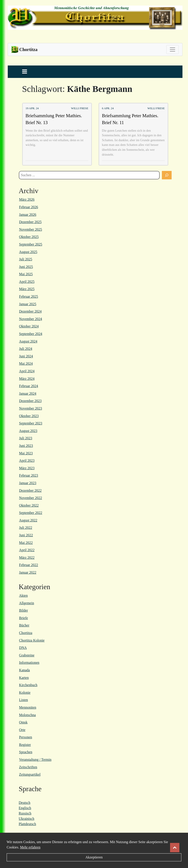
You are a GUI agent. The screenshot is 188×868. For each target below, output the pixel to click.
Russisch (25, 813)
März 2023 (27, 468)
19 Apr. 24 (32, 108)
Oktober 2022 (29, 505)
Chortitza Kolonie (32, 640)
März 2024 (27, 379)
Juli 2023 (26, 438)
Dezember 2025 (30, 222)
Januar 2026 (28, 215)
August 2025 (28, 252)
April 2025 (27, 282)
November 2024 (31, 319)
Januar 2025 (28, 304)
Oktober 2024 (29, 326)
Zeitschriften (28, 767)
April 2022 (27, 550)
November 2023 (31, 408)
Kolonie (25, 693)
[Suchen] (167, 175)
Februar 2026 (29, 207)
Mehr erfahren (30, 847)
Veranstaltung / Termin (35, 760)
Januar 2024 (28, 393)
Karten (24, 678)
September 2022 (31, 513)
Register (25, 745)
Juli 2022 (26, 528)
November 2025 (31, 229)
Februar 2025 (29, 296)
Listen (23, 700)
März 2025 (27, 289)
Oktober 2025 (29, 237)
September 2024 (31, 334)
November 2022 (31, 498)
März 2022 (27, 558)
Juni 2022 (26, 535)
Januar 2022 (28, 572)
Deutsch (25, 803)
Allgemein (27, 603)
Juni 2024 (26, 356)
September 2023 (31, 423)
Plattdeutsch (27, 824)
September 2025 (31, 244)
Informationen (29, 663)
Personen (26, 737)
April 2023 (27, 461)
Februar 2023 (29, 475)
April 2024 (27, 371)
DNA (23, 648)
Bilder (23, 610)
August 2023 (28, 431)
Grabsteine (27, 655)
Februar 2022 (29, 565)
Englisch (25, 808)
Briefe (23, 618)
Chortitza (26, 633)
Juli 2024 (26, 349)
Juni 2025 (26, 267)
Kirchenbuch (28, 685)
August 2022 (28, 520)
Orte (22, 730)
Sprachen (26, 752)
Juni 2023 (26, 446)
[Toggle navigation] (172, 50)
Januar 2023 (28, 483)
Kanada (24, 670)
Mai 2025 (26, 274)
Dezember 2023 (30, 401)
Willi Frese (80, 108)
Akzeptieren (94, 857)
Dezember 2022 (30, 490)
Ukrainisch (27, 819)
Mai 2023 (26, 453)
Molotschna (27, 715)
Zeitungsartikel (30, 774)
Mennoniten (28, 707)
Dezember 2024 (30, 311)
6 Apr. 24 (108, 108)
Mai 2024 (26, 364)
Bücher (24, 625)
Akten (23, 596)
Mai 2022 (26, 543)
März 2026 (27, 199)
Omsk (23, 722)
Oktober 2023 (29, 416)
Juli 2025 (26, 259)
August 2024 (28, 341)
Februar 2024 (29, 386)
